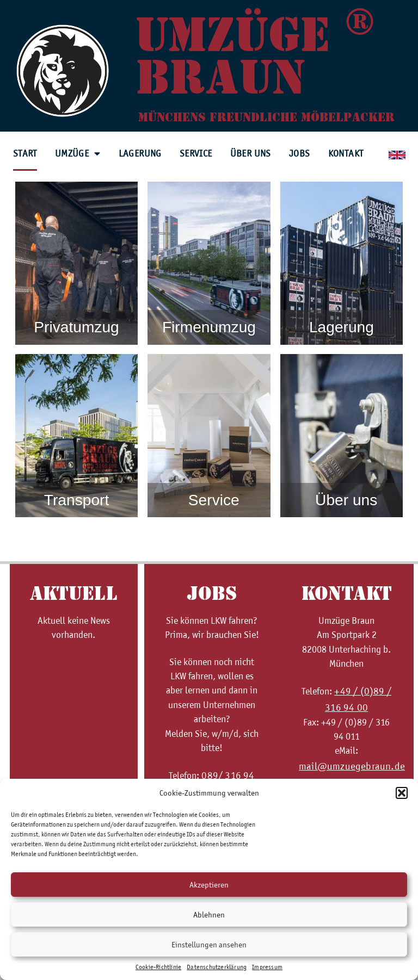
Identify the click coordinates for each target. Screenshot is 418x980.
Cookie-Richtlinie (158, 967)
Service (196, 153)
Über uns (251, 153)
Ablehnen (209, 915)
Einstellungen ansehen (209, 945)
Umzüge (78, 154)
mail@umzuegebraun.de (352, 766)
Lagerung (140, 153)
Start (25, 153)
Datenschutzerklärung (217, 967)
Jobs (300, 153)
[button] (402, 793)
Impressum (267, 967)
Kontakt (346, 153)
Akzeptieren (209, 885)
